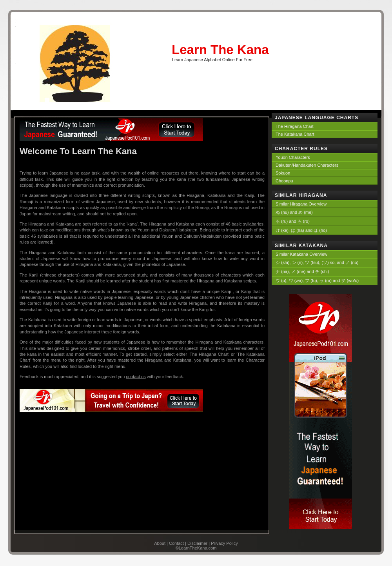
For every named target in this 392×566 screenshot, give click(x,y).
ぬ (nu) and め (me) (294, 212)
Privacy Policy (224, 543)
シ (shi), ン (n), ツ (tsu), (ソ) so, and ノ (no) (317, 262)
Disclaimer (197, 543)
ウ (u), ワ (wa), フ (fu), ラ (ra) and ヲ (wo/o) (317, 280)
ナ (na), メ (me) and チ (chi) (302, 271)
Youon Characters (293, 157)
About (160, 543)
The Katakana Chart (295, 134)
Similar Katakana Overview (301, 254)
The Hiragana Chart (295, 126)
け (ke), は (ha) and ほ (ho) (301, 230)
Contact (176, 543)
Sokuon (283, 173)
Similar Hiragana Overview (301, 204)
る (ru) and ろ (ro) (293, 221)
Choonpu (284, 181)
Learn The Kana (220, 50)
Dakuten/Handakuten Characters (307, 165)
